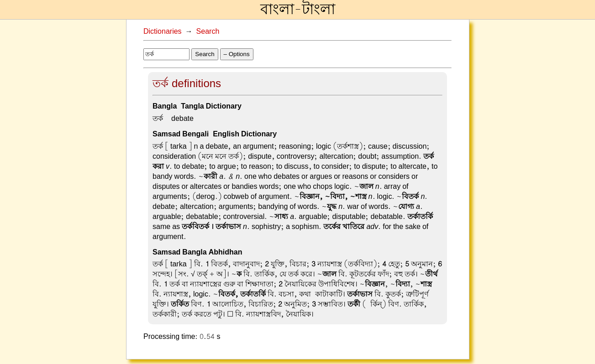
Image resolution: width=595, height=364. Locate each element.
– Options (237, 54)
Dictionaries (163, 31)
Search (208, 31)
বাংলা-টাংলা (298, 10)
